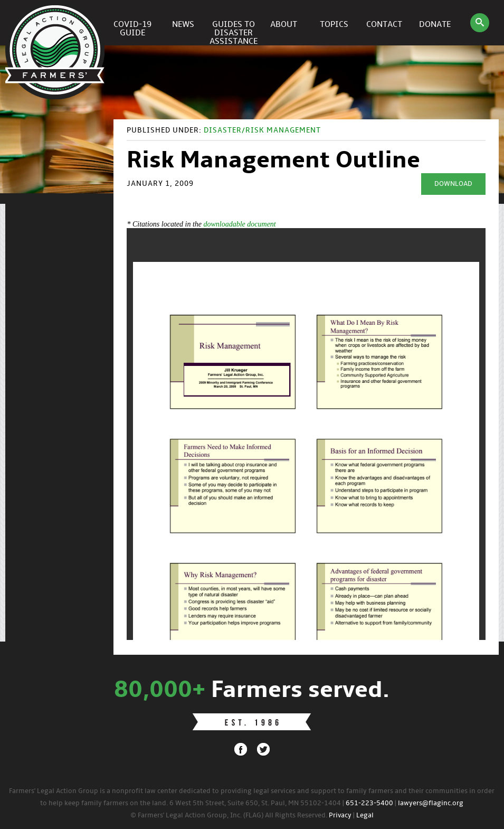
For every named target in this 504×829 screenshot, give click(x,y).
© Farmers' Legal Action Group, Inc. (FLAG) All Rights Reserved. (229, 816)
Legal (365, 816)
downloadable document (239, 224)
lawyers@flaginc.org (431, 803)
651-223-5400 (369, 803)
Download (453, 184)
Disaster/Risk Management (262, 131)
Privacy (340, 816)
